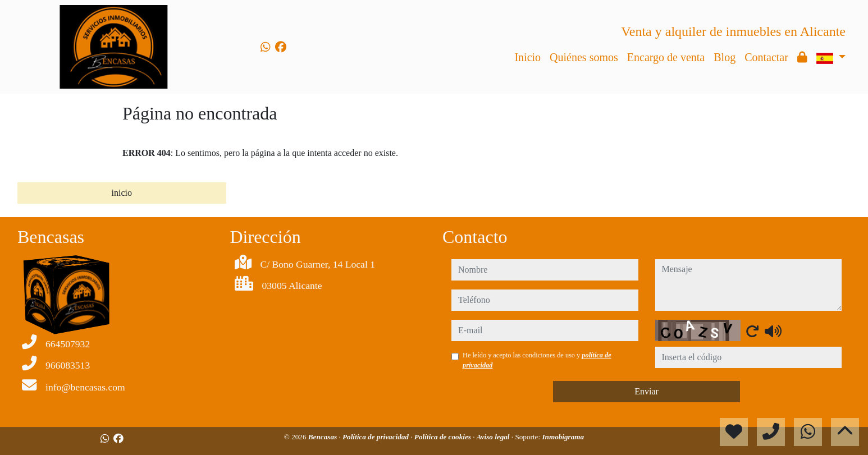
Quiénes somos (584, 57)
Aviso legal (494, 437)
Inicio (527, 57)
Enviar (647, 391)
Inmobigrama (563, 437)
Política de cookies (444, 437)
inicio (122, 193)
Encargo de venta (666, 57)
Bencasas (324, 437)
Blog (725, 57)
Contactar (766, 57)
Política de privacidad (376, 437)
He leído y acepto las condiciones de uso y (537, 360)
